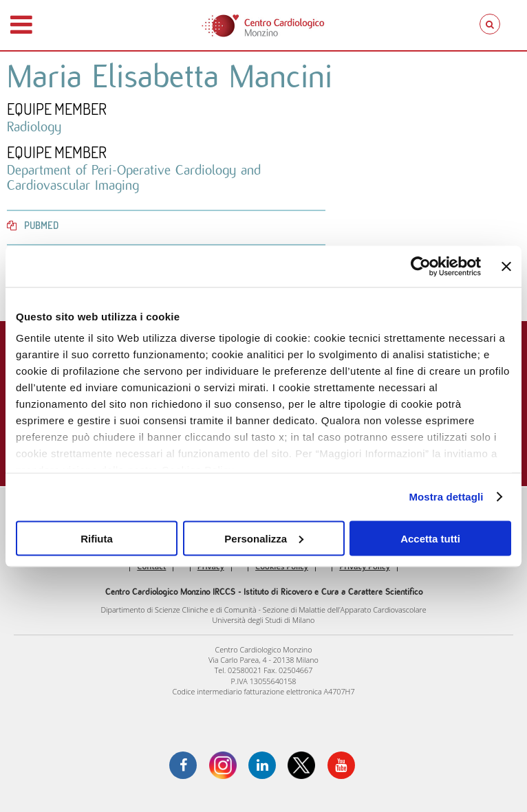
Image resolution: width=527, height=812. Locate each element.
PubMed (33, 225)
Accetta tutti (430, 538)
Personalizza (264, 538)
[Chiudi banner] (506, 266)
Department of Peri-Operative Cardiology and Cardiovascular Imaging (134, 177)
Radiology (34, 127)
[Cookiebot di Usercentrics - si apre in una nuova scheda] (421, 266)
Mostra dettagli (446, 497)
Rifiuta (97, 538)
